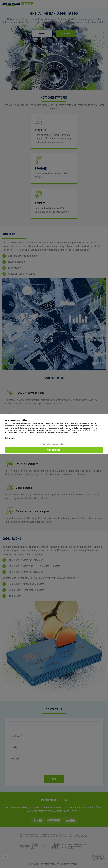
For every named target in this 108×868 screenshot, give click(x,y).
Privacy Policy (66, 433)
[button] (10, 438)
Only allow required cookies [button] (54, 444)
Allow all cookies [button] (54, 450)
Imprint (74, 433)
